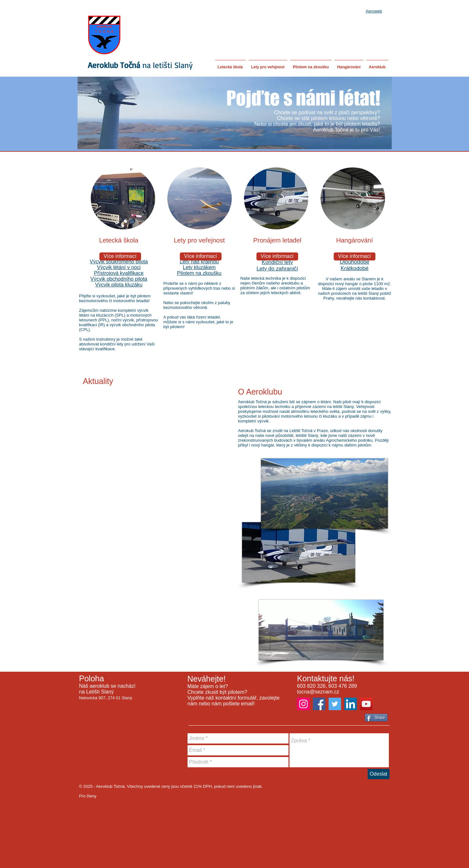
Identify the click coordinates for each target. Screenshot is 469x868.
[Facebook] (319, 704)
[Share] (376, 718)
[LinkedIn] (351, 704)
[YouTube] (366, 704)
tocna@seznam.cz (318, 692)
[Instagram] (303, 704)
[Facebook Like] (352, 718)
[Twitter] (335, 704)
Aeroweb (374, 11)
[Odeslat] (379, 774)
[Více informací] (120, 256)
